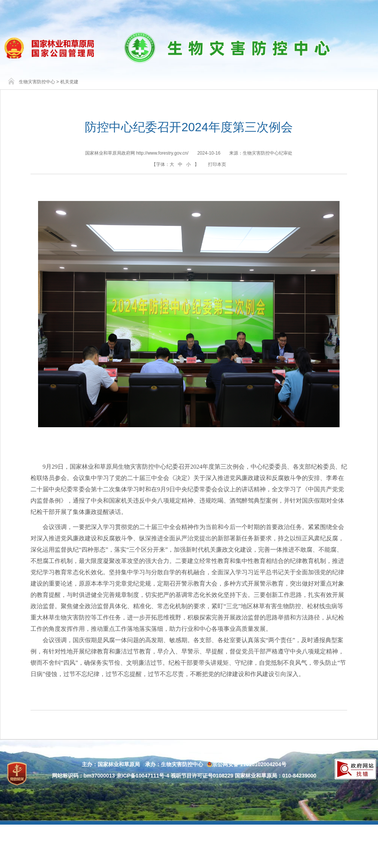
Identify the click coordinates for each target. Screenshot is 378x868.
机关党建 (69, 82)
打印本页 (217, 164)
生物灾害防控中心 (37, 82)
